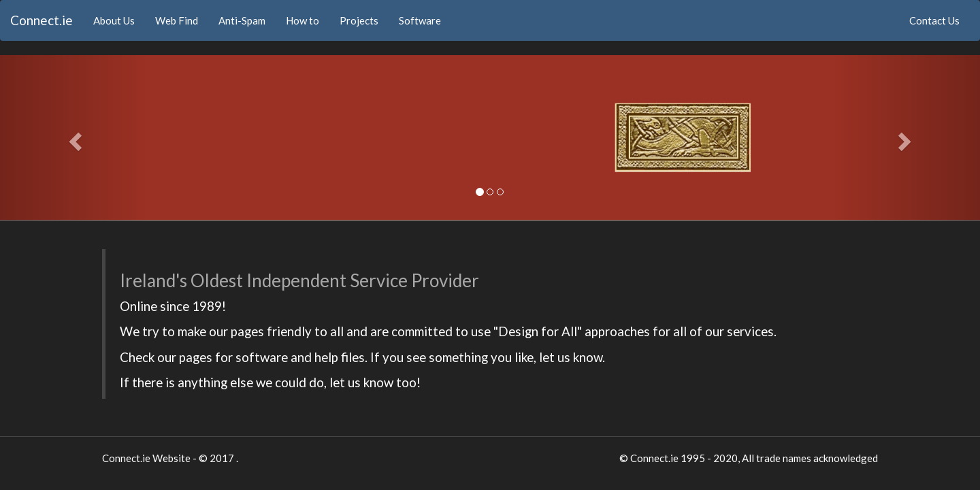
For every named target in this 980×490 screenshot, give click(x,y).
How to (303, 20)
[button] (73, 138)
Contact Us (934, 20)
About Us (119, 20)
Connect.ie (42, 20)
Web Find (177, 20)
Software (420, 20)
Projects (359, 20)
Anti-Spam (242, 20)
